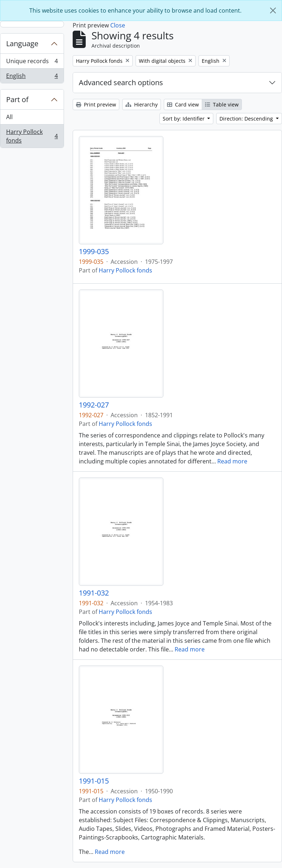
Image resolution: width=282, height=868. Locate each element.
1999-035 (94, 252)
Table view (222, 104)
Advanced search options (121, 82)
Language (22, 43)
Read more (232, 461)
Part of (17, 99)
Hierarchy (142, 104)
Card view (183, 104)
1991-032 (94, 593)
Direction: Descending (247, 119)
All (9, 117)
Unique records (32, 63)
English (32, 77)
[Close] (273, 10)
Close (118, 25)
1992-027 (94, 405)
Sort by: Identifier (184, 119)
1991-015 (94, 781)
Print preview (96, 104)
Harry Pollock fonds (32, 136)
